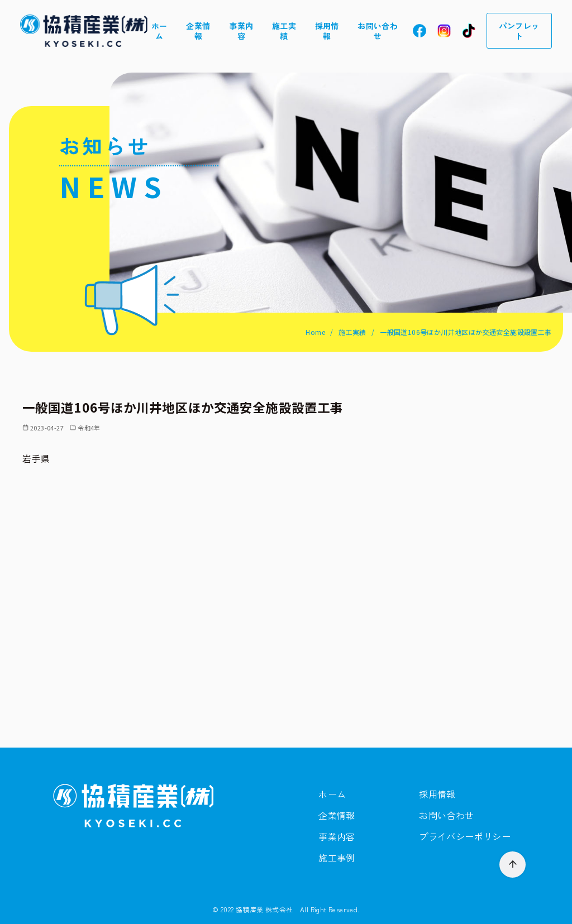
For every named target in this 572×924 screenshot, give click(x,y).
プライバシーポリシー (465, 836)
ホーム (159, 31)
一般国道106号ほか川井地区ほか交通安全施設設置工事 (466, 332)
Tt (469, 31)
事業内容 (241, 31)
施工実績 (284, 31)
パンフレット (519, 31)
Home (316, 332)
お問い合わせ (378, 31)
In (444, 31)
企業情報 (198, 31)
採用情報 (327, 31)
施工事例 (337, 858)
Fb (420, 31)
